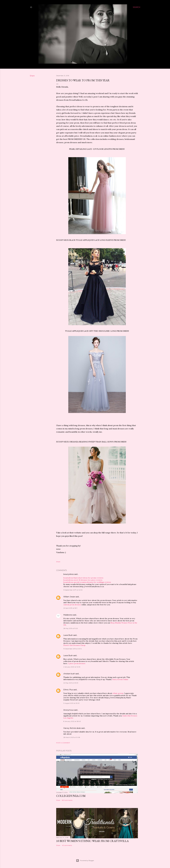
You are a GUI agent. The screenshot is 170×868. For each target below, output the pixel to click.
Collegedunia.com (71, 796)
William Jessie (69, 597)
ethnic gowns (118, 693)
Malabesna (68, 615)
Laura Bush (68, 635)
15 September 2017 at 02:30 (73, 590)
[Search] (137, 7)
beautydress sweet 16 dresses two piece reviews (83, 580)
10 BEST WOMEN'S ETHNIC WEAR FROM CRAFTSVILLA (92, 841)
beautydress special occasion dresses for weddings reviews (87, 582)
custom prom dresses (72, 605)
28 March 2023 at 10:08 (72, 737)
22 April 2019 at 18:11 (70, 608)
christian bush (69, 674)
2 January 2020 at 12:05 (72, 667)
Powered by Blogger (85, 861)
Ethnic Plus (68, 690)
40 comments (67, 845)
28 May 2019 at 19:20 (71, 628)
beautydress (69, 574)
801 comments (67, 800)
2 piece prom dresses (77, 663)
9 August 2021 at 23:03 (71, 703)
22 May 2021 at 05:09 (71, 683)
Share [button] (32, 76)
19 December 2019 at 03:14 (73, 649)
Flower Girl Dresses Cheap (74, 645)
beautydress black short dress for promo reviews (83, 578)
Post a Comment (63, 743)
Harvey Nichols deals (72, 728)
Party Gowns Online (120, 679)
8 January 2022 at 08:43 (72, 721)
